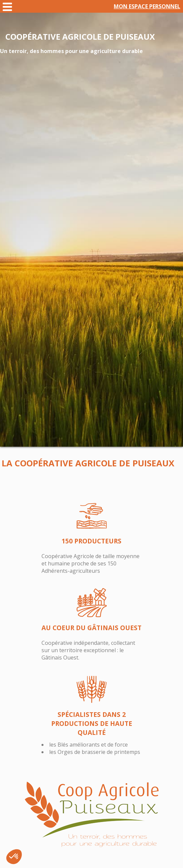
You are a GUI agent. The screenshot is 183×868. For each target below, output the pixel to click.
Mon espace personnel (147, 6)
